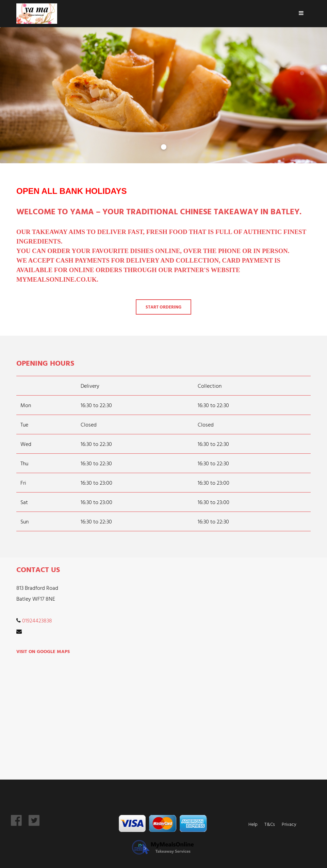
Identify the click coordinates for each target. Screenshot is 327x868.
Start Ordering (163, 307)
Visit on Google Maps (43, 651)
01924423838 (37, 620)
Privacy (289, 824)
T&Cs (270, 824)
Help (253, 824)
